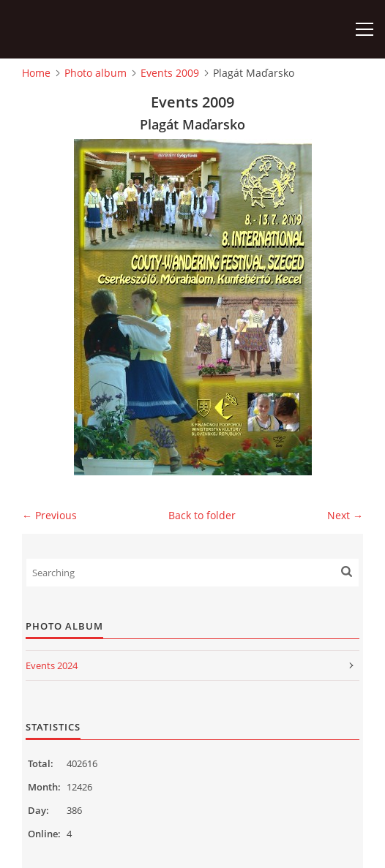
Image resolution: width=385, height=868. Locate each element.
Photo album (96, 73)
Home (36, 73)
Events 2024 (52, 665)
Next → (345, 515)
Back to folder (202, 515)
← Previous (49, 515)
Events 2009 (170, 73)
